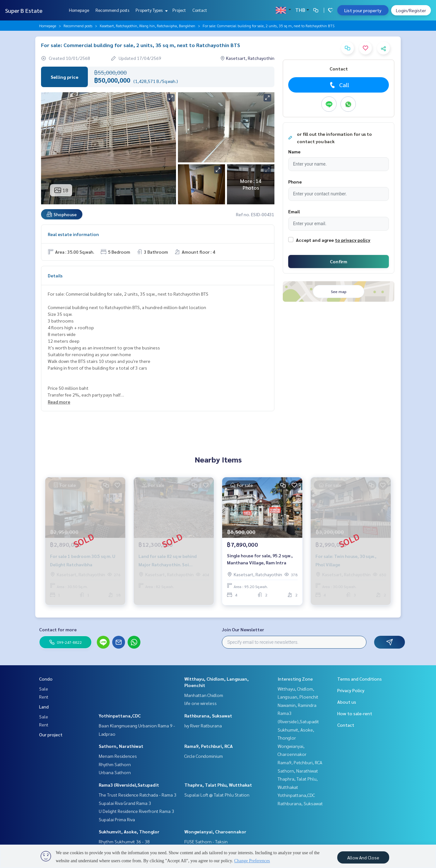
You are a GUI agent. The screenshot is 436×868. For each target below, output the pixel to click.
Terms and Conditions (360, 679)
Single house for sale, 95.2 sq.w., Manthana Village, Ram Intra (260, 560)
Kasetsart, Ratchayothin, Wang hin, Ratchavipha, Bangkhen (147, 26)
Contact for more (58, 629)
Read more (59, 402)
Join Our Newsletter (243, 629)
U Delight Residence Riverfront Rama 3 (136, 811)
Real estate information (73, 234)
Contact (200, 10)
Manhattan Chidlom (204, 695)
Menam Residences (118, 756)
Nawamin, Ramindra (297, 705)
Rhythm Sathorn (115, 764)
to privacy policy (353, 240)
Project (179, 10)
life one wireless (201, 703)
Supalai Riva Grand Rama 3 (125, 803)
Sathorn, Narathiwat (121, 746)
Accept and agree (315, 240)
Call (339, 85)
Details (55, 275)
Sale (44, 689)
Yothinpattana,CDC (120, 716)
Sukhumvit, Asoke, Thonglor (129, 831)
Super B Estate (24, 10)
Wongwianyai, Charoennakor (215, 831)
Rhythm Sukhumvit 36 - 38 (124, 841)
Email (294, 211)
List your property (363, 10)
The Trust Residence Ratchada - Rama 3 (138, 795)
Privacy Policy (351, 690)
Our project (51, 734)
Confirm (339, 261)
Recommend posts (112, 10)
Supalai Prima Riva (117, 819)
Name (294, 151)
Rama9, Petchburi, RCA (209, 746)
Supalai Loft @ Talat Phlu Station (217, 795)
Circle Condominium (204, 756)
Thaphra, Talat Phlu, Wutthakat (218, 785)
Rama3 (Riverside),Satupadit (129, 785)
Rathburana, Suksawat (208, 716)
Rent (44, 697)
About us (347, 702)
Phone (295, 182)
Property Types (151, 10)
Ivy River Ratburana (203, 725)
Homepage (79, 10)
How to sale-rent (355, 713)
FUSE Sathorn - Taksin (206, 841)
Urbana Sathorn (115, 772)
